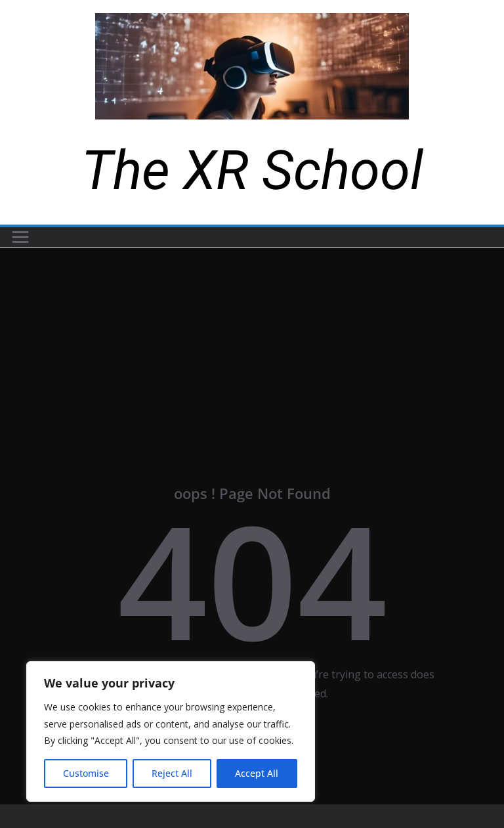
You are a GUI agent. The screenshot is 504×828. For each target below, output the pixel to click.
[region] (171, 731)
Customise (86, 773)
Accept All (257, 773)
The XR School (252, 170)
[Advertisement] (252, 346)
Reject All (172, 773)
